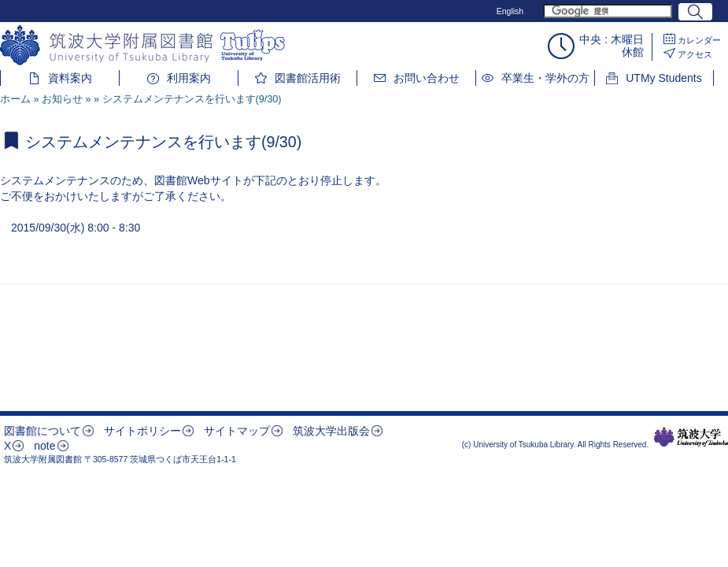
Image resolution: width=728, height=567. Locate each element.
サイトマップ (237, 431)
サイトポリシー (142, 431)
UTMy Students (663, 78)
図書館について (42, 431)
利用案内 (189, 78)
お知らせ (62, 99)
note (44, 446)
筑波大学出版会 (331, 431)
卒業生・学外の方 (545, 78)
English (510, 11)
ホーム (15, 99)
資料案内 (70, 78)
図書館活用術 (308, 78)
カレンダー (699, 40)
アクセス (695, 54)
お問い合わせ (427, 78)
